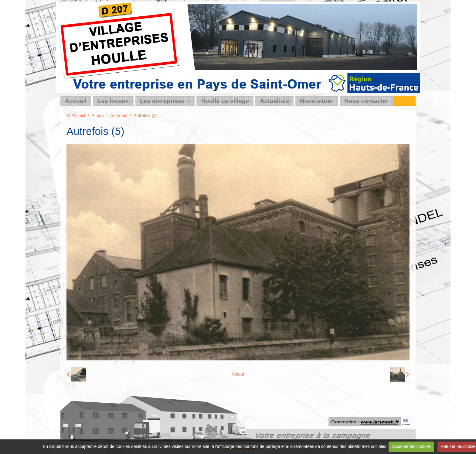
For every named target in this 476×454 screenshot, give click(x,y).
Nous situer (317, 101)
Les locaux (113, 101)
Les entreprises (162, 101)
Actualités (274, 101)
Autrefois (119, 115)
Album (98, 115)
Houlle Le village (225, 101)
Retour (238, 374)
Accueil (76, 101)
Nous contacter (366, 101)
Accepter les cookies (411, 446)
